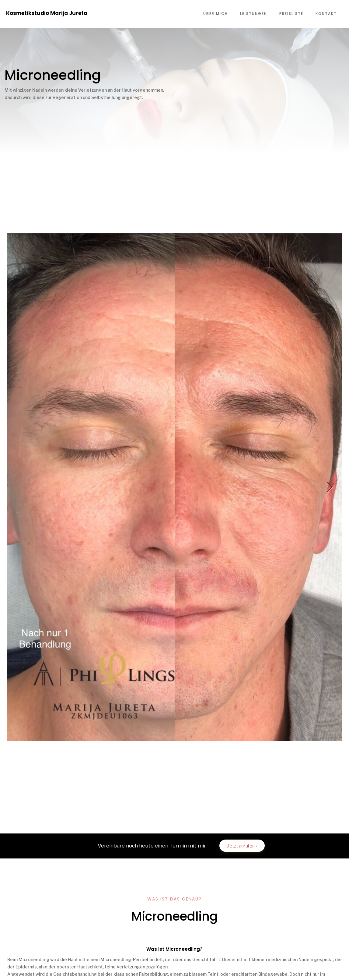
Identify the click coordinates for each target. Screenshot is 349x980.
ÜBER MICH (216, 14)
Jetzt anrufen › (242, 846)
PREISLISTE (291, 14)
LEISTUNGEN (254, 14)
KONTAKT (326, 14)
